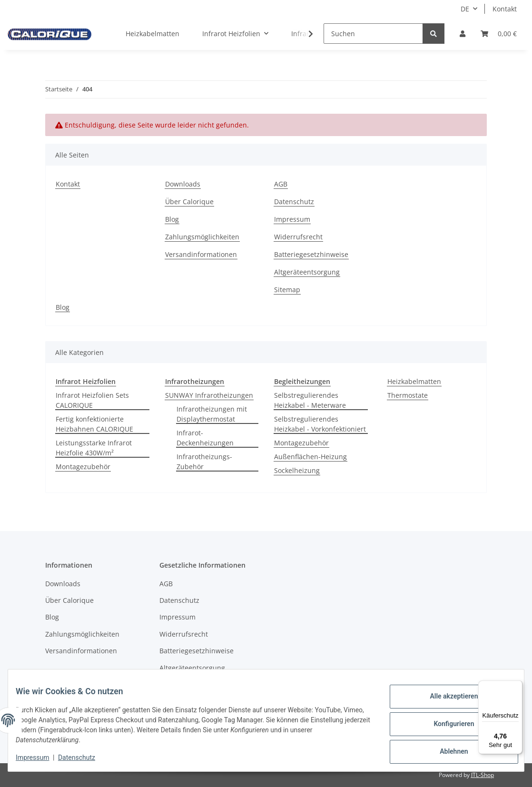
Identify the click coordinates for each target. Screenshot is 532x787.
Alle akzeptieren (446, 700)
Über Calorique (189, 202)
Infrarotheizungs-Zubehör (204, 462)
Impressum (292, 219)
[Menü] (517, 686)
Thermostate (408, 395)
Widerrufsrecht (298, 237)
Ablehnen (446, 749)
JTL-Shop (483, 775)
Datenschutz (294, 202)
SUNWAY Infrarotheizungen (209, 395)
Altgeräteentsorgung (307, 272)
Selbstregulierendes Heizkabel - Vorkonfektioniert (320, 424)
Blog (172, 219)
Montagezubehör (83, 467)
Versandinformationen (201, 254)
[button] (463, 34)
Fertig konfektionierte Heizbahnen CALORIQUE (94, 424)
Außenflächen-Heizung (310, 457)
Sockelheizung (297, 470)
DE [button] (465, 9)
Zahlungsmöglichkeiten (202, 237)
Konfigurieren (446, 725)
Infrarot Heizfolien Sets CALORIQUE (92, 400)
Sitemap (287, 290)
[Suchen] (373, 34)
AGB (281, 184)
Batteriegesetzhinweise (311, 254)
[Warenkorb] (499, 34)
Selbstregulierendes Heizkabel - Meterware (310, 400)
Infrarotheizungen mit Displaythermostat (212, 414)
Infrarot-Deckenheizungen (205, 438)
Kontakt (505, 9)
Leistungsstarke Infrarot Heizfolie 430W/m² (94, 448)
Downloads (183, 184)
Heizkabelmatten (414, 381)
